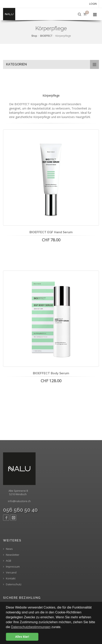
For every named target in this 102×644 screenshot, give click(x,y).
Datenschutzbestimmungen (31, 627)
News (8, 549)
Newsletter (11, 555)
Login (93, 4)
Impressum (11, 567)
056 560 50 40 (20, 510)
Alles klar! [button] (22, 637)
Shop (34, 36)
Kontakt (9, 578)
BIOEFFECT (46, 36)
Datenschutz (12, 584)
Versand (10, 573)
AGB (7, 561)
